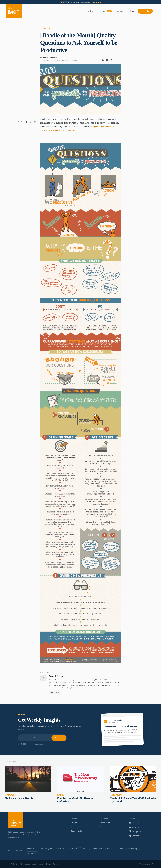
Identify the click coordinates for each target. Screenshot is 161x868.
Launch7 (150, 864)
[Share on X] (103, 60)
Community (121, 11)
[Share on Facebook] (107, 60)
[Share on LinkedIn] (111, 60)
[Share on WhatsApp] (115, 60)
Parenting (111, 849)
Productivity (116, 795)
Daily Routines (32, 853)
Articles (91, 11)
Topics (73, 827)
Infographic (46, 29)
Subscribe (145, 11)
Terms (55, 864)
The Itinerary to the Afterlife (19, 798)
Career (121, 849)
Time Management (47, 849)
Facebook (135, 836)
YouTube (134, 827)
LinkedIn (134, 823)
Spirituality (10, 795)
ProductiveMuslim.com (85, 688)
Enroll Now (96, 2)
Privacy (49, 864)
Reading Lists (76, 831)
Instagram (135, 831)
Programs (105, 11)
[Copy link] (119, 60)
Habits (84, 849)
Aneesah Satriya (50, 58)
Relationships (133, 849)
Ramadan (74, 849)
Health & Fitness (97, 849)
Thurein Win (71, 131)
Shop (132, 11)
